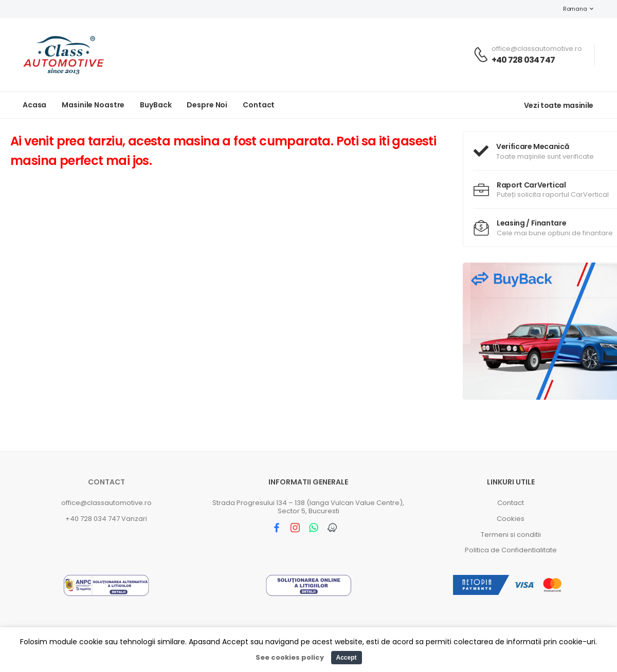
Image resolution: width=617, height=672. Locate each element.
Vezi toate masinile (559, 105)
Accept (346, 658)
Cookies (511, 519)
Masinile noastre (93, 105)
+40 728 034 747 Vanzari (106, 519)
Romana (570, 9)
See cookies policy (290, 657)
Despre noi (207, 105)
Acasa (34, 105)
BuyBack (156, 105)
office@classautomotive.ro (106, 503)
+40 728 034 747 (523, 60)
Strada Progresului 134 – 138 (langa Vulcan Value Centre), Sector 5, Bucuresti (308, 507)
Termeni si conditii (511, 535)
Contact (259, 105)
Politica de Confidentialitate (511, 550)
